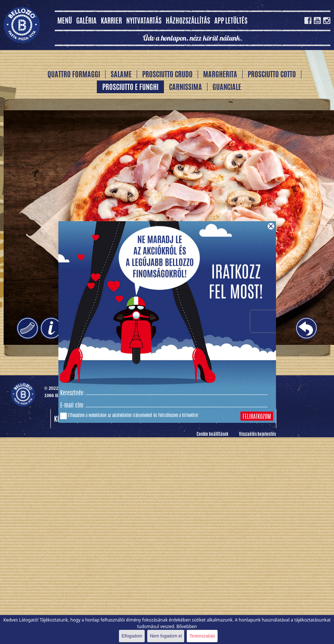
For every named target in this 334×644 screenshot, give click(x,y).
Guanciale (227, 88)
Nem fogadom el (166, 636)
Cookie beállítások (212, 434)
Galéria (86, 22)
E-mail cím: (72, 406)
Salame (121, 75)
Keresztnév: (72, 393)
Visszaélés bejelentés (257, 434)
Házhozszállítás (188, 22)
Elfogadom (132, 636)
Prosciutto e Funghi (130, 88)
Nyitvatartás (144, 22)
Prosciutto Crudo (167, 75)
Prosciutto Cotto (272, 75)
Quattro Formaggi (74, 75)
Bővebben (187, 626)
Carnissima (185, 88)
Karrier (111, 22)
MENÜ (65, 22)
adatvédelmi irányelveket (132, 416)
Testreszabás (202, 636)
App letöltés (231, 22)
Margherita (220, 75)
